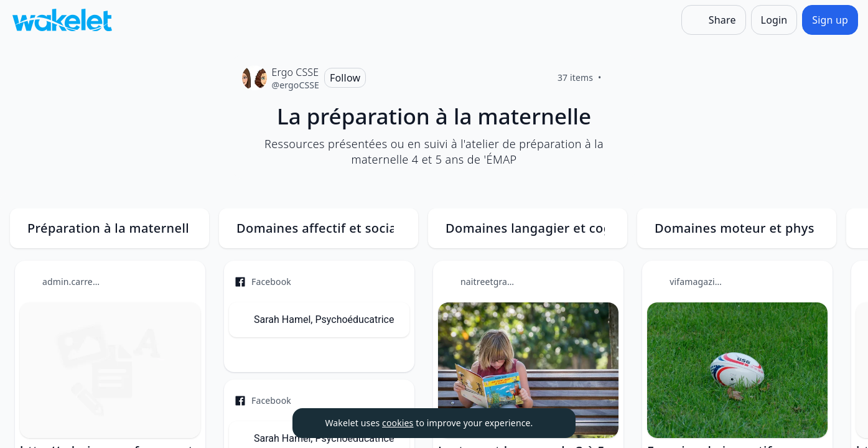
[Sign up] (830, 20)
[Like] (617, 78)
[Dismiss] (551, 423)
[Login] (774, 20)
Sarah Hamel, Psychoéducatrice (324, 320)
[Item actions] (185, 281)
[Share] (714, 20)
